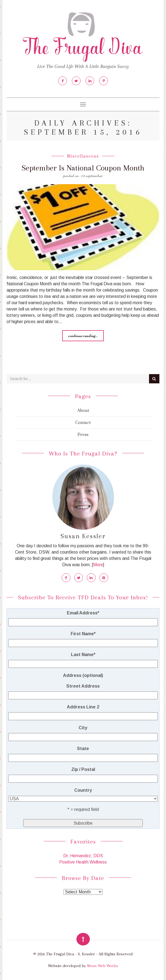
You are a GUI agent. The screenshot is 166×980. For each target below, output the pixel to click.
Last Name (83, 655)
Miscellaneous (83, 156)
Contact (83, 422)
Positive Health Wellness (83, 862)
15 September (92, 175)
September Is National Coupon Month (83, 168)
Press (83, 434)
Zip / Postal (83, 769)
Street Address (83, 686)
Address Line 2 (83, 707)
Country (83, 790)
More (98, 565)
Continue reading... (83, 335)
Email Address (83, 613)
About (83, 410)
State (83, 749)
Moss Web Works (103, 966)
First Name (83, 634)
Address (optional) (83, 675)
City (83, 728)
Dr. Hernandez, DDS (83, 856)
